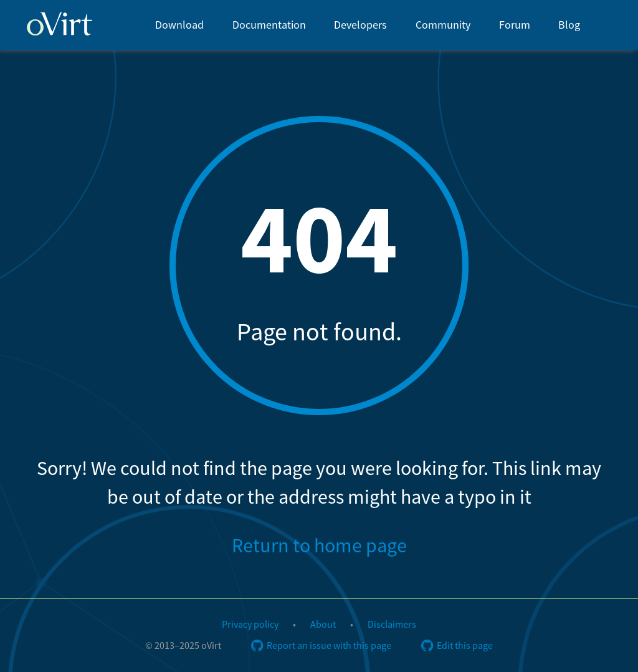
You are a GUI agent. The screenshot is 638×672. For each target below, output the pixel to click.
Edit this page (457, 646)
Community (443, 25)
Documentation (269, 25)
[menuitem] (179, 25)
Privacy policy (250, 625)
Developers (360, 25)
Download (179, 25)
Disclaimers (392, 625)
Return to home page (319, 546)
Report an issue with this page (321, 646)
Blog (569, 25)
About (323, 625)
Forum (515, 25)
